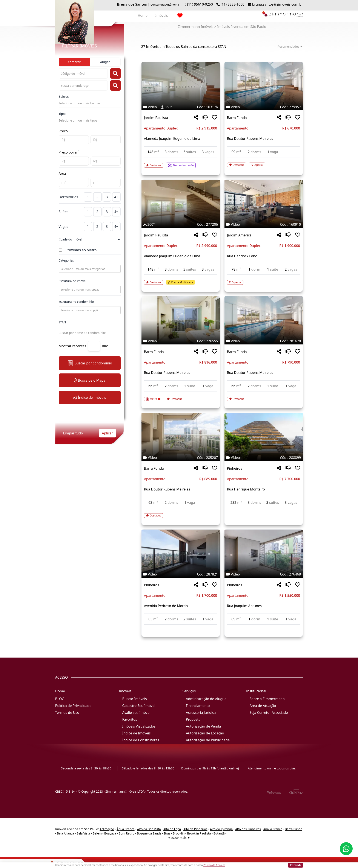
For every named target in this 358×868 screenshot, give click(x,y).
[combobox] (89, 269)
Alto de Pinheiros (195, 829)
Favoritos (130, 719)
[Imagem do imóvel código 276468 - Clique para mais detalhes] (264, 554)
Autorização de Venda (204, 726)
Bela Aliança (65, 833)
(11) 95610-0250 (200, 4)
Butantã (219, 833)
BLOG (60, 699)
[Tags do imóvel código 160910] (264, 224)
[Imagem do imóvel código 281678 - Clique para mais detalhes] (264, 320)
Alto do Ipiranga (221, 829)
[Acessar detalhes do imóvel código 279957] (264, 162)
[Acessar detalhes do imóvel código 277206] (181, 280)
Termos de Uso (67, 713)
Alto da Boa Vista (149, 829)
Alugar (105, 62)
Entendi (296, 865)
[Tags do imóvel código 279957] (264, 107)
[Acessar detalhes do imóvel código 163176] (181, 163)
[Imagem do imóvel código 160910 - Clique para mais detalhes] (264, 204)
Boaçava (110, 833)
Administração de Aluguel (207, 699)
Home (143, 15)
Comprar (74, 62)
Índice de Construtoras (141, 740)
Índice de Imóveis (137, 733)
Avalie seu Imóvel (136, 713)
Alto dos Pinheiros (248, 829)
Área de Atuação (263, 706)
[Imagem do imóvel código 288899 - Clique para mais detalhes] (264, 437)
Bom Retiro (127, 833)
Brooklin (179, 833)
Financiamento (198, 706)
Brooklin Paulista (199, 833)
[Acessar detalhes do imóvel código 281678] (264, 396)
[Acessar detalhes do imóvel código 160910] (264, 280)
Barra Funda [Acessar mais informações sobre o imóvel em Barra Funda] (237, 118)
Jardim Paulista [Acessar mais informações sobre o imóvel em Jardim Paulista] (156, 118)
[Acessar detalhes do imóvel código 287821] (181, 627)
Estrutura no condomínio (76, 302)
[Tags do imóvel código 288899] (264, 458)
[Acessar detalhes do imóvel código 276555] (181, 396)
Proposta (193, 719)
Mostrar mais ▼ (179, 838)
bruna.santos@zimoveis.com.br (278, 4)
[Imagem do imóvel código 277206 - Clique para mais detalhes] (181, 204)
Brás (167, 833)
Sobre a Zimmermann (267, 699)
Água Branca (125, 829)
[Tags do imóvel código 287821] (181, 574)
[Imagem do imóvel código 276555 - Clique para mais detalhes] (181, 320)
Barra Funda (294, 829)
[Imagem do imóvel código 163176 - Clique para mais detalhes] (181, 86)
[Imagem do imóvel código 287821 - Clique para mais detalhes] (181, 554)
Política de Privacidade (73, 706)
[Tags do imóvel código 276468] (264, 574)
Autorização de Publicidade (208, 740)
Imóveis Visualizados (139, 726)
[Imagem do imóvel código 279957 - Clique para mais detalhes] (264, 86)
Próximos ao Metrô (81, 250)
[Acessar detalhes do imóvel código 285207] (181, 513)
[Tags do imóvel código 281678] (264, 341)
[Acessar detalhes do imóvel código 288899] (264, 511)
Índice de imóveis (90, 397)
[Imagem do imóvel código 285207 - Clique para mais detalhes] (181, 437)
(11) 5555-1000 (232, 4)
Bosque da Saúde (149, 833)
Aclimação (107, 829)
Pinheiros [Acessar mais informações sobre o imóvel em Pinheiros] (235, 468)
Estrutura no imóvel (73, 281)
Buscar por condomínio (90, 363)
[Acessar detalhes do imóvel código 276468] (264, 627)
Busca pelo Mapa (90, 380)
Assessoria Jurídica (201, 713)
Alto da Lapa (172, 829)
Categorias (66, 260)
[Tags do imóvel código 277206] (181, 224)
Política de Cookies (214, 865)
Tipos (62, 114)
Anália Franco (273, 829)
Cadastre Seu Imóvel (139, 706)
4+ (116, 197)
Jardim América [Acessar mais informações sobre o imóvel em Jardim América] (239, 235)
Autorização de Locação (205, 733)
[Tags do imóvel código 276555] (181, 341)
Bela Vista (83, 833)
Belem (97, 833)
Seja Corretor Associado (269, 713)
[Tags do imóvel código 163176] (181, 107)
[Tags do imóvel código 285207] (181, 458)
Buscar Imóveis (135, 699)
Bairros (64, 97)
